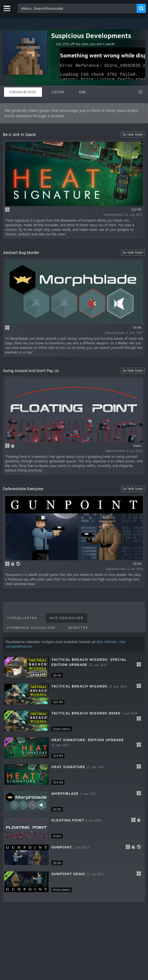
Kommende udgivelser (31, 628)
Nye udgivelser (67, 618)
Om (82, 92)
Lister (58, 92)
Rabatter (78, 628)
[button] (74, 667)
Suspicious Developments (91, 36)
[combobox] (77, 8)
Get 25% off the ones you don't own (86, 44)
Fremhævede (23, 92)
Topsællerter (22, 618)
